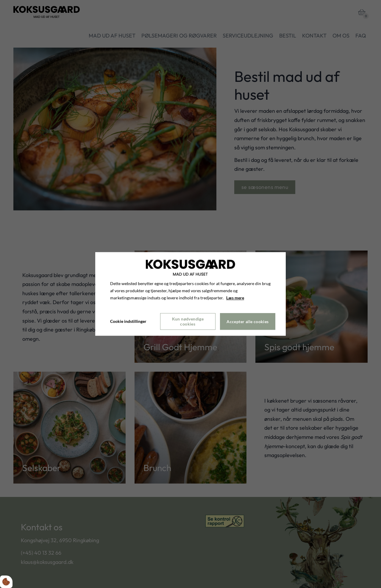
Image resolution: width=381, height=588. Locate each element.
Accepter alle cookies (248, 322)
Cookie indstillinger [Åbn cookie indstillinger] (128, 322)
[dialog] (190, 294)
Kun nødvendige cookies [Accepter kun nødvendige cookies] (188, 322)
